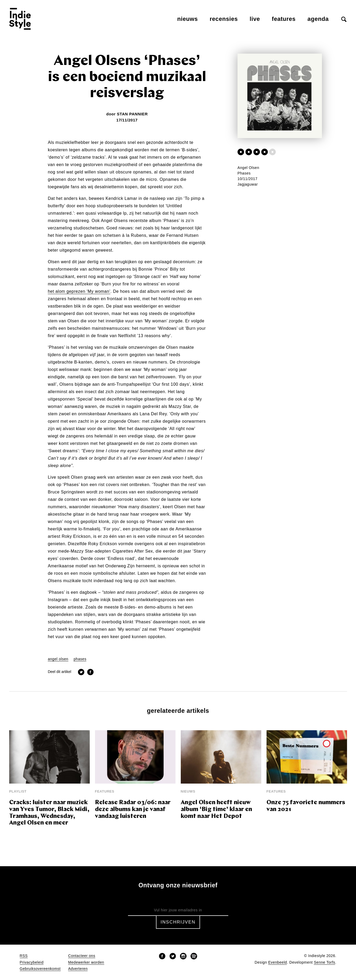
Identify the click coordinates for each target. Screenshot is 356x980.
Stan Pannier (132, 114)
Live (255, 19)
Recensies (224, 19)
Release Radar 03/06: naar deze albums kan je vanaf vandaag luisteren (133, 810)
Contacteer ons (82, 956)
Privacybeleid (32, 962)
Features (284, 19)
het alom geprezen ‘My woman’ (79, 291)
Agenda (318, 19)
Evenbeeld (277, 962)
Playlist (18, 791)
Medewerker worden (86, 962)
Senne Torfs (324, 962)
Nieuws (188, 19)
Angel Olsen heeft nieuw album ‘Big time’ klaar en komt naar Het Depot (216, 810)
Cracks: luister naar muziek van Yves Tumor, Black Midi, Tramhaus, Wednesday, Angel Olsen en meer (49, 813)
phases (80, 659)
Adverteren (78, 969)
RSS (24, 956)
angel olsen (58, 659)
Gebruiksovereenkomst (40, 969)
